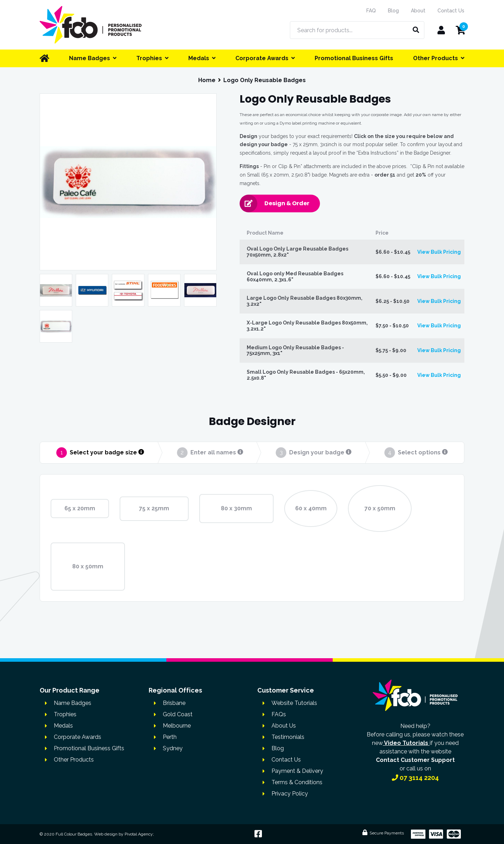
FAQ (371, 11)
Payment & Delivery (297, 771)
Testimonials (288, 737)
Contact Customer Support (415, 760)
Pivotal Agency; (139, 834)
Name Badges (73, 703)
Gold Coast (178, 714)
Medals (63, 726)
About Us (284, 726)
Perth (170, 737)
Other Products (74, 760)
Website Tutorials (294, 703)
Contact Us (451, 11)
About (418, 11)
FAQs (279, 714)
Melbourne (177, 726)
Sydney (173, 748)
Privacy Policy (290, 794)
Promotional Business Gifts (89, 748)
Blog (393, 11)
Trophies (65, 714)
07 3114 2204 (415, 778)
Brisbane (174, 703)
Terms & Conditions (297, 782)
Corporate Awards (78, 737)
